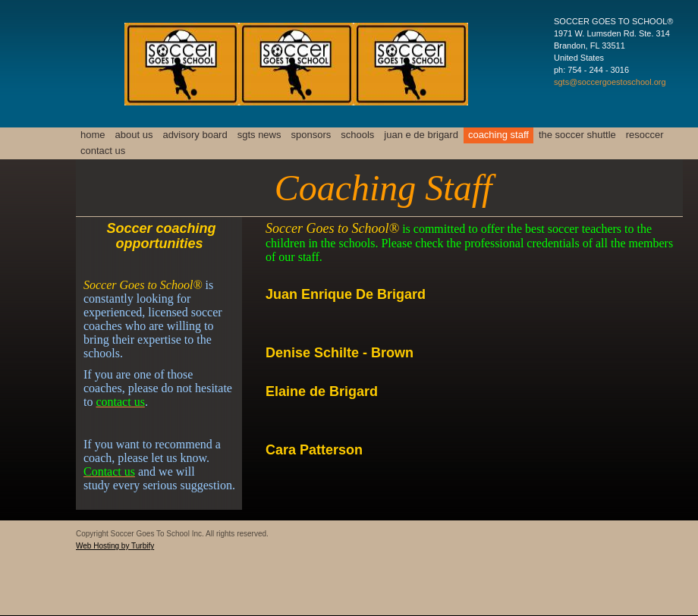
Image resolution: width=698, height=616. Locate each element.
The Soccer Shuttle (577, 135)
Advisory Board (195, 135)
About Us (134, 135)
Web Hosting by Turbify (115, 546)
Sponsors (311, 135)
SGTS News (259, 135)
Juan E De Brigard (421, 135)
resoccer (645, 135)
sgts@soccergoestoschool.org (610, 82)
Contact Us (103, 151)
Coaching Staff (498, 135)
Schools (357, 135)
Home (93, 135)
